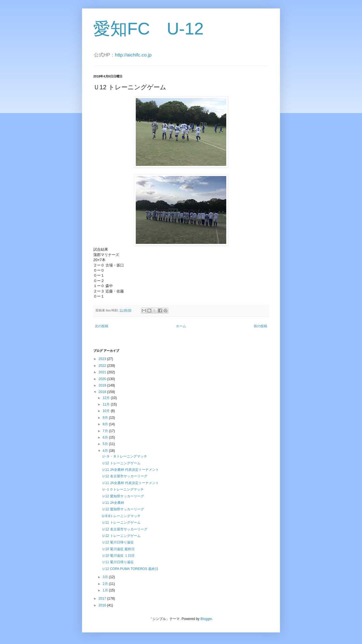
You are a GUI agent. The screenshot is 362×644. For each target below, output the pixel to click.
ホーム (181, 326)
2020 (103, 379)
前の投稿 (260, 326)
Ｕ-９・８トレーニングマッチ (124, 456)
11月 (107, 404)
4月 (106, 451)
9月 (106, 418)
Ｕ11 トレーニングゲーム (121, 522)
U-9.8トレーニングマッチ (121, 516)
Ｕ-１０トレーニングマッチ (123, 489)
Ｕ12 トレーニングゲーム (121, 463)
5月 (106, 444)
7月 (106, 431)
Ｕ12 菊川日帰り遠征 (118, 542)
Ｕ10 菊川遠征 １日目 (118, 556)
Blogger (206, 619)
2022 (103, 366)
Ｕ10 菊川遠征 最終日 (118, 549)
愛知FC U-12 (148, 29)
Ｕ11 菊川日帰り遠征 (118, 562)
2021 (103, 372)
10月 (107, 411)
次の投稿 (102, 326)
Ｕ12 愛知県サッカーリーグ (123, 496)
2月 (106, 584)
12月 (107, 398)
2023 (103, 359)
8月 (106, 424)
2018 (103, 392)
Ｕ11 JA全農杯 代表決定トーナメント (130, 470)
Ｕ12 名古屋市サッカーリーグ (125, 476)
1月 (106, 590)
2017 (103, 599)
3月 (106, 577)
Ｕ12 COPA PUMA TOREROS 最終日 (130, 569)
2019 (103, 385)
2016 (103, 605)
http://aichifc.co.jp (133, 55)
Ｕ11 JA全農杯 (113, 503)
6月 (106, 437)
